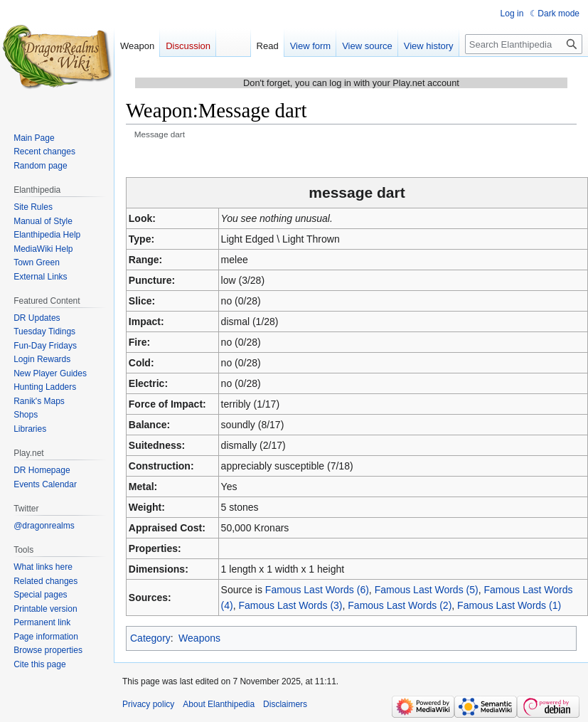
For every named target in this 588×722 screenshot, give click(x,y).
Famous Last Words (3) (291, 605)
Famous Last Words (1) (509, 605)
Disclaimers (285, 704)
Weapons (199, 638)
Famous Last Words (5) (427, 590)
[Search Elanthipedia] (524, 44)
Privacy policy (148, 704)
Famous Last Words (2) (400, 605)
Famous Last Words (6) (317, 590)
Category (150, 638)
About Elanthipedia (219, 704)
